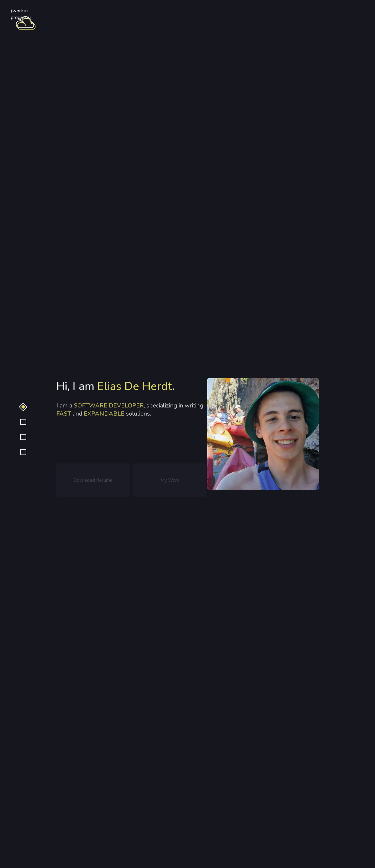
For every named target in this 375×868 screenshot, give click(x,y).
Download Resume (93, 481)
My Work (170, 481)
